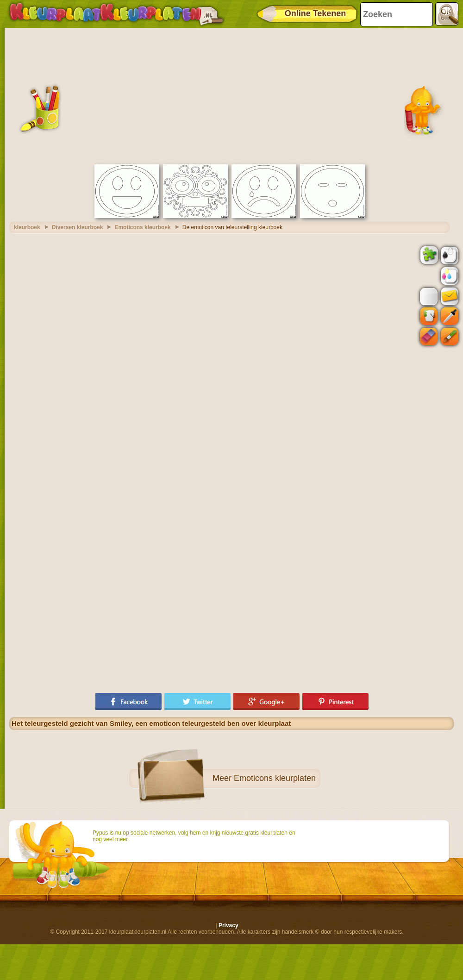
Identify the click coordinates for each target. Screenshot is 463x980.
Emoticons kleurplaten (275, 778)
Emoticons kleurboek (142, 227)
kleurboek (27, 227)
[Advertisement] (231, 95)
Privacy (228, 925)
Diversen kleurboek (78, 227)
